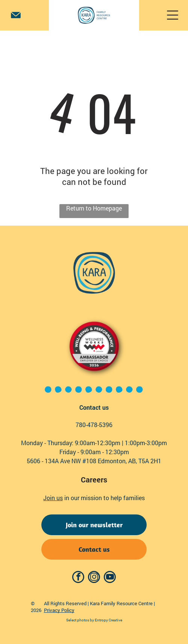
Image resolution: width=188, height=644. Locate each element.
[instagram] (94, 578)
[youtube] (110, 578)
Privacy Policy (59, 610)
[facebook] (78, 578)
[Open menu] (173, 15)
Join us (53, 498)
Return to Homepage (94, 208)
